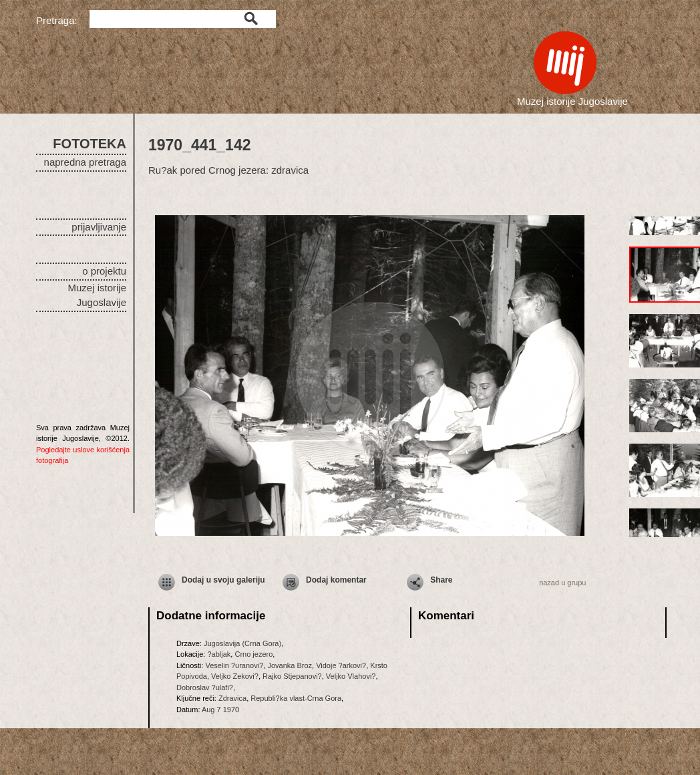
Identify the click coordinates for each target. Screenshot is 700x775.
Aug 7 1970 (220, 710)
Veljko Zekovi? (235, 676)
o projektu (104, 271)
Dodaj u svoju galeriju (223, 580)
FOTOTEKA (90, 144)
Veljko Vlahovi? (351, 676)
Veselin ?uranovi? (234, 665)
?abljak (219, 654)
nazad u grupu (562, 583)
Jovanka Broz (290, 665)
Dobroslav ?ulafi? (205, 687)
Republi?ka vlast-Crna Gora (296, 698)
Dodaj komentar (336, 580)
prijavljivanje (99, 227)
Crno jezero (253, 654)
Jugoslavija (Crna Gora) (242, 643)
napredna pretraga (85, 162)
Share (441, 580)
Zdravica (232, 698)
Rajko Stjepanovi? (292, 676)
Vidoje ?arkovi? (341, 665)
